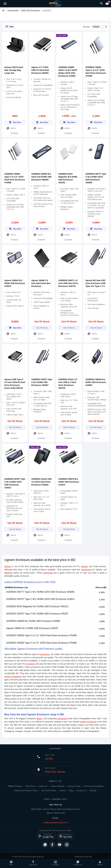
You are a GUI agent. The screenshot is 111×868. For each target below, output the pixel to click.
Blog (71, 791)
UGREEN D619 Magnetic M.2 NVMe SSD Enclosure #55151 (37, 606)
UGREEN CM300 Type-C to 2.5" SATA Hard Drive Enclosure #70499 (41, 635)
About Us (43, 786)
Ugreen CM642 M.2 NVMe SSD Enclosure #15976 (15, 283)
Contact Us (82, 791)
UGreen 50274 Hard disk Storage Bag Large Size (14, 70)
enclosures (49, 573)
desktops (9, 573)
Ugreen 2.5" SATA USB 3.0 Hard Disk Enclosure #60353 (40, 70)
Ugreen (8, 566)
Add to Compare (12, 130)
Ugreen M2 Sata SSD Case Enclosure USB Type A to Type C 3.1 (95, 283)
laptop (39, 718)
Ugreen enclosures (13, 677)
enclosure (31, 664)
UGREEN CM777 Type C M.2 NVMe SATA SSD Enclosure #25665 (40, 592)
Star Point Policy (48, 791)
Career (63, 791)
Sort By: (87, 27)
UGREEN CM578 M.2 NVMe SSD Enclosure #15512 (69, 482)
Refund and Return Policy (26, 791)
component (63, 718)
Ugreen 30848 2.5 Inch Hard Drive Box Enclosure (41, 283)
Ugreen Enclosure (88, 722)
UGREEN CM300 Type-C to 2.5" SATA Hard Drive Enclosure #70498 (41, 643)
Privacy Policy (74, 786)
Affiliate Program (15, 786)
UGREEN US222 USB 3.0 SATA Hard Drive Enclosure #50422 (41, 482)
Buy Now (15, 122)
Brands (93, 791)
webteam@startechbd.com (56, 823)
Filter (9, 27)
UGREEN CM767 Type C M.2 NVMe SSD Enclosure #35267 (42, 382)
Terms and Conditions (94, 786)
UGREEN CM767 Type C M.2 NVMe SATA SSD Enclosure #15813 (40, 599)
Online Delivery (58, 786)
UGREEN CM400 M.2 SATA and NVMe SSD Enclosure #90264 (41, 177)
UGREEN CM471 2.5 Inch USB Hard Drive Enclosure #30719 (68, 283)
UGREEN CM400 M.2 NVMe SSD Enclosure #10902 (96, 382)
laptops (84, 566)
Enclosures (87, 570)
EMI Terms (31, 786)
